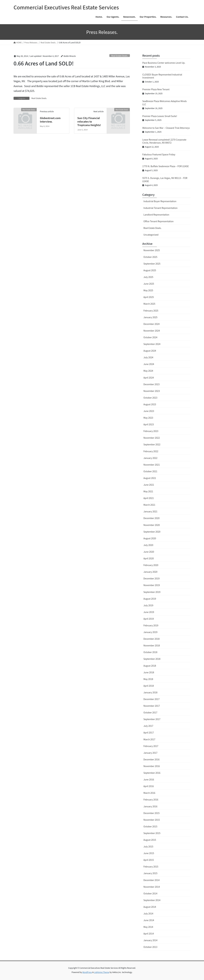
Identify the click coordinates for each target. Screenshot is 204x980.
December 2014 (151, 880)
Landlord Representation (156, 215)
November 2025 (152, 250)
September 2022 (152, 444)
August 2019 (150, 599)
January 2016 (150, 806)
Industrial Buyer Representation (160, 201)
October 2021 (150, 471)
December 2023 (151, 384)
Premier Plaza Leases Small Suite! (160, 116)
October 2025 (150, 257)
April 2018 (149, 686)
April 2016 (149, 786)
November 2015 (152, 820)
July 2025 (148, 277)
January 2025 (150, 317)
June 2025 (149, 284)
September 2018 (152, 659)
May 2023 (148, 418)
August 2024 (150, 351)
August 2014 (150, 907)
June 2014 (149, 920)
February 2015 (151, 867)
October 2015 (150, 826)
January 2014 (150, 940)
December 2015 (151, 813)
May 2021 (148, 491)
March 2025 (149, 304)
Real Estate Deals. (120, 56)
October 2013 (150, 947)
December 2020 (151, 518)
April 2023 (149, 424)
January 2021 (150, 511)
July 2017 (148, 726)
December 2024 (151, 324)
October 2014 (150, 893)
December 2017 (151, 699)
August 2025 (150, 270)
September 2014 (152, 900)
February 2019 (151, 625)
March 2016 (149, 793)
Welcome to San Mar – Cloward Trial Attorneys (166, 128)
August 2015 (150, 840)
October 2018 (150, 652)
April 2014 (149, 934)
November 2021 (152, 465)
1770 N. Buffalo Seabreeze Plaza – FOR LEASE (166, 166)
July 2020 (148, 545)
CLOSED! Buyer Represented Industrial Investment (162, 76)
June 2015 (149, 853)
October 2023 (150, 398)
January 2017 (150, 753)
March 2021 (149, 505)
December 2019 (151, 578)
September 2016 (152, 773)
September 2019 (152, 592)
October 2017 (150, 712)
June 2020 (149, 552)
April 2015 (149, 860)
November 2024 (152, 331)
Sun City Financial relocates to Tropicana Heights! (89, 122)
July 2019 (148, 605)
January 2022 (150, 458)
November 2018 (152, 645)
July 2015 (148, 846)
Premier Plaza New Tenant (156, 89)
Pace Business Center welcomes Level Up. (164, 63)
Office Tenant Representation (158, 221)
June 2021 (149, 485)
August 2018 (150, 666)
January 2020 (150, 572)
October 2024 (150, 337)
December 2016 (151, 759)
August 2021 (150, 478)
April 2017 (149, 732)
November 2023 (152, 391)
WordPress (87, 972)
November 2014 (152, 887)
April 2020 (149, 558)
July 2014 (148, 913)
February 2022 (151, 451)
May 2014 (148, 927)
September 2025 (152, 264)
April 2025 (149, 297)
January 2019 (150, 632)
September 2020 (152, 532)
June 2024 (149, 364)
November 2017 (152, 706)
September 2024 (152, 344)
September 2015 (152, 833)
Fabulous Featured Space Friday (159, 154)
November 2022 (152, 438)
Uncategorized (151, 235)
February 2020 (151, 565)
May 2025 (148, 290)
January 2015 (150, 873)
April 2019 (149, 619)
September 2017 (152, 719)
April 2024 (149, 378)
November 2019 (152, 585)
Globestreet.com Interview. (50, 120)
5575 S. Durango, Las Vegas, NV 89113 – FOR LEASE (165, 180)
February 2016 (151, 800)
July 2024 (148, 357)
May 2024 (148, 371)
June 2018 (149, 672)
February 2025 (151, 311)
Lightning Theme (102, 972)
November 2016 (152, 766)
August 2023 (150, 404)
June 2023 (149, 411)
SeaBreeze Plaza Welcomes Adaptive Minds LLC (164, 103)
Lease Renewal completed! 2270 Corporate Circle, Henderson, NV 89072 (164, 141)
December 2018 (151, 639)
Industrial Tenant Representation (160, 208)
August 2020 (150, 538)
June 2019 (149, 612)
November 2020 (152, 525)
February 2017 (151, 746)
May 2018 (148, 679)
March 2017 (149, 739)
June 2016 (149, 779)
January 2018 (150, 692)
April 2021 (149, 498)
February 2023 (151, 431)
